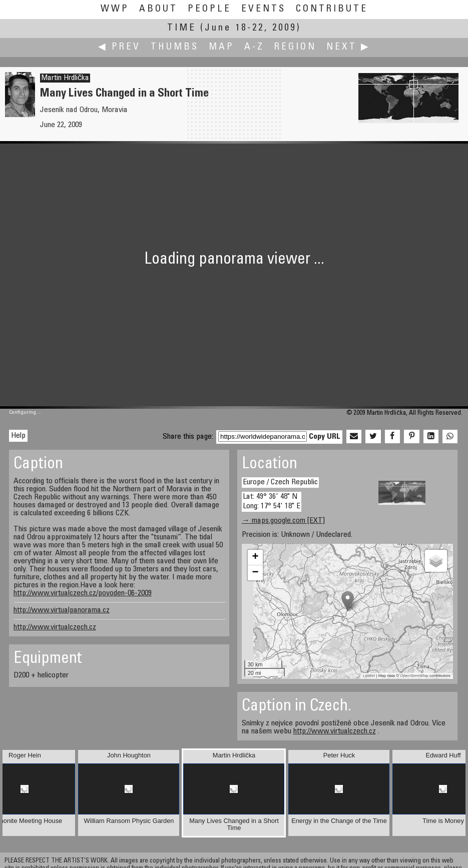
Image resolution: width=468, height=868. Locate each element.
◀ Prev (119, 47)
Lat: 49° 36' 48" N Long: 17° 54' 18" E (272, 502)
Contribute (332, 9)
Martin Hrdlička (65, 78)
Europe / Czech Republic (280, 482)
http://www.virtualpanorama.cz (62, 610)
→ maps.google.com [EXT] (283, 521)
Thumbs (175, 47)
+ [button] (256, 557)
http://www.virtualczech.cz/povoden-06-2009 (83, 593)
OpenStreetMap (414, 676)
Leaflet (369, 676)
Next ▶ (348, 47)
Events (264, 9)
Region (295, 47)
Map (221, 47)
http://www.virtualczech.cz (55, 627)
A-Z (254, 47)
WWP (115, 9)
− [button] (256, 573)
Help (18, 436)
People (209, 9)
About (158, 9)
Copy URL (325, 437)
